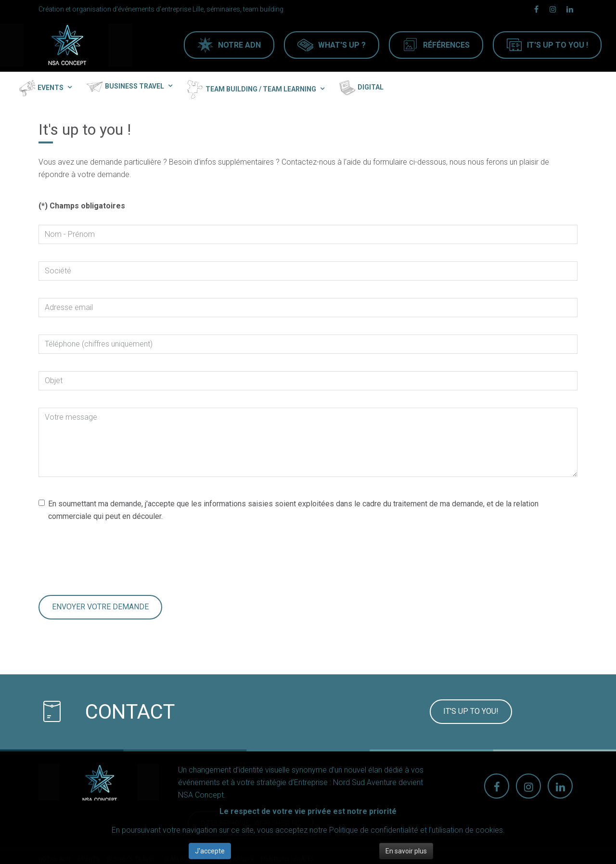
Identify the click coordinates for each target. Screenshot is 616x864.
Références (446, 45)
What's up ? (342, 45)
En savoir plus (406, 851)
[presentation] (112, 559)
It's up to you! (471, 711)
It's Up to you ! (558, 45)
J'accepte (210, 851)
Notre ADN (239, 45)
